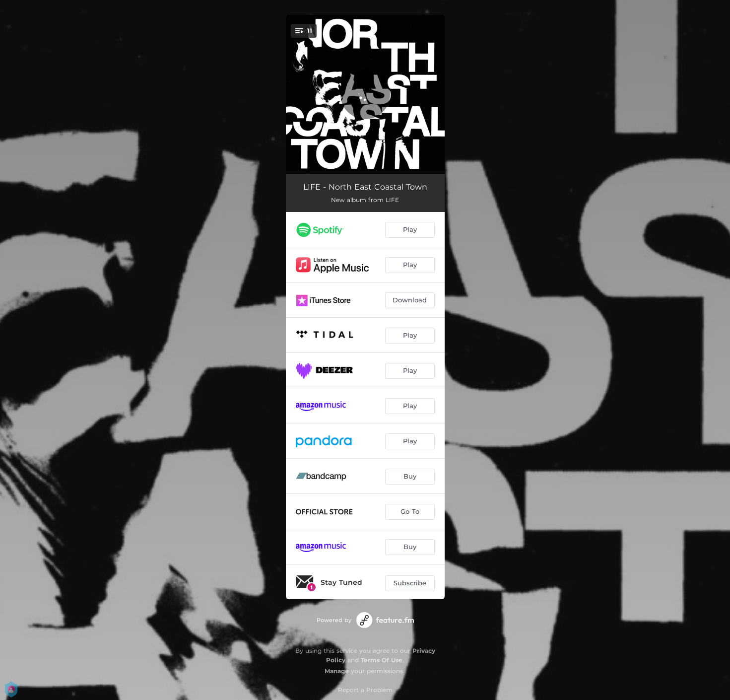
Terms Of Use (382, 660)
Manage (337, 671)
